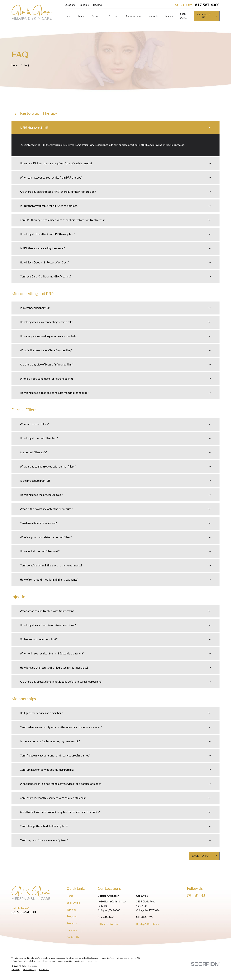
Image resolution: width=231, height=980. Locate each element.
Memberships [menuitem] (134, 16)
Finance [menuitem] (169, 16)
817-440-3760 (106, 917)
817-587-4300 (207, 5)
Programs (72, 916)
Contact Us (73, 937)
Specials (84, 5)
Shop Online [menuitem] (184, 16)
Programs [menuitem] (114, 16)
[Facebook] (203, 895)
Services (71, 910)
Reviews (98, 5)
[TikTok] (196, 895)
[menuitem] (15, 969)
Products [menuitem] (153, 16)
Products (72, 923)
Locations (70, 5)
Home (70, 896)
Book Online (73, 903)
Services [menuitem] (97, 16)
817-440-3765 (144, 917)
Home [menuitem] (68, 16)
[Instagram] (189, 895)
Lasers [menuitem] (82, 16)
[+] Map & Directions (109, 924)
